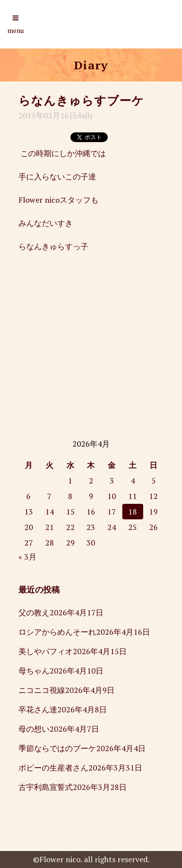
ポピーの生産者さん (53, 768)
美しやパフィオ (46, 651)
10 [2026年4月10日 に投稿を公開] (112, 496)
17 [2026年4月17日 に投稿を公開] (112, 512)
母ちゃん (34, 671)
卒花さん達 (38, 709)
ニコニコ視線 (42, 690)
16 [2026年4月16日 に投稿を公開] (91, 512)
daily (85, 115)
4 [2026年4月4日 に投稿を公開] (133, 481)
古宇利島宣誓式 (46, 787)
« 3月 (27, 557)
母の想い (34, 729)
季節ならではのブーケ (57, 748)
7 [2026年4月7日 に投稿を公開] (49, 496)
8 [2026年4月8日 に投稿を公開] (70, 496)
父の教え (34, 612)
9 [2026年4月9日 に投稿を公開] (91, 496)
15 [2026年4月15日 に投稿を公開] (70, 512)
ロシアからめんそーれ (57, 632)
